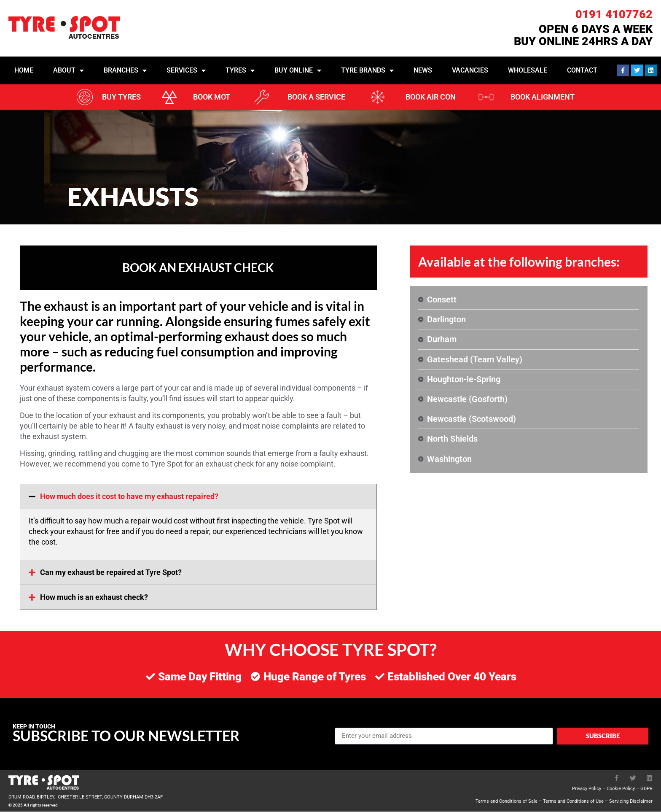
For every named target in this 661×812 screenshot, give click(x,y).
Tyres (240, 70)
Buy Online (298, 70)
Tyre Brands (367, 70)
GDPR (646, 789)
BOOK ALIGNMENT (543, 97)
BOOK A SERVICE (316, 97)
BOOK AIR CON (431, 97)
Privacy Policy (587, 789)
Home (24, 70)
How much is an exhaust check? (94, 598)
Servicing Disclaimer (631, 802)
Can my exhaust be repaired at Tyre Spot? (111, 573)
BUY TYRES (121, 97)
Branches (125, 70)
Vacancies (470, 70)
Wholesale (528, 70)
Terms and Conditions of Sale (506, 802)
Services (186, 70)
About (69, 70)
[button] (198, 497)
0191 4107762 (614, 14)
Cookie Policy (621, 789)
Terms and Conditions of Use (573, 802)
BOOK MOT (212, 97)
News (423, 70)
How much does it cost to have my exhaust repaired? (129, 497)
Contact (582, 70)
